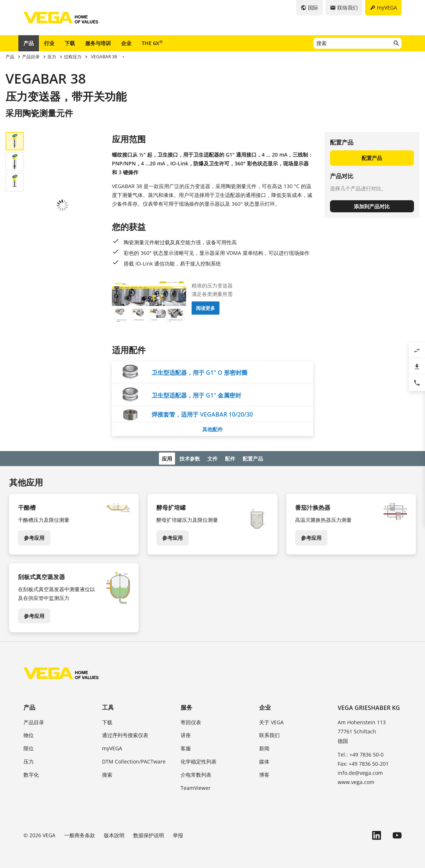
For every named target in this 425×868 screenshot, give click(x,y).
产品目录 (34, 721)
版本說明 (114, 834)
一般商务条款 (80, 834)
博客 (264, 773)
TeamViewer (196, 786)
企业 (126, 43)
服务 (186, 706)
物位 (29, 734)
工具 (108, 706)
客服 (186, 747)
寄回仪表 (191, 721)
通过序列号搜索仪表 (125, 734)
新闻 (264, 747)
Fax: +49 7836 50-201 (363, 762)
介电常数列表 (196, 773)
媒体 (264, 760)
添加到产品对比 (372, 206)
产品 (29, 43)
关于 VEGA (271, 721)
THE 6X (152, 43)
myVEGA (112, 747)
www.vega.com (356, 781)
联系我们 (269, 734)
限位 (29, 747)
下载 (70, 43)
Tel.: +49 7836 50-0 (361, 753)
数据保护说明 (149, 834)
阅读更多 (206, 308)
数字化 (31, 773)
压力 (29, 760)
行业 (49, 43)
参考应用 (34, 536)
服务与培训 (98, 43)
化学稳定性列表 (199, 760)
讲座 (186, 734)
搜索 (107, 773)
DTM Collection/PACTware (134, 760)
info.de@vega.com (360, 771)
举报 (178, 834)
